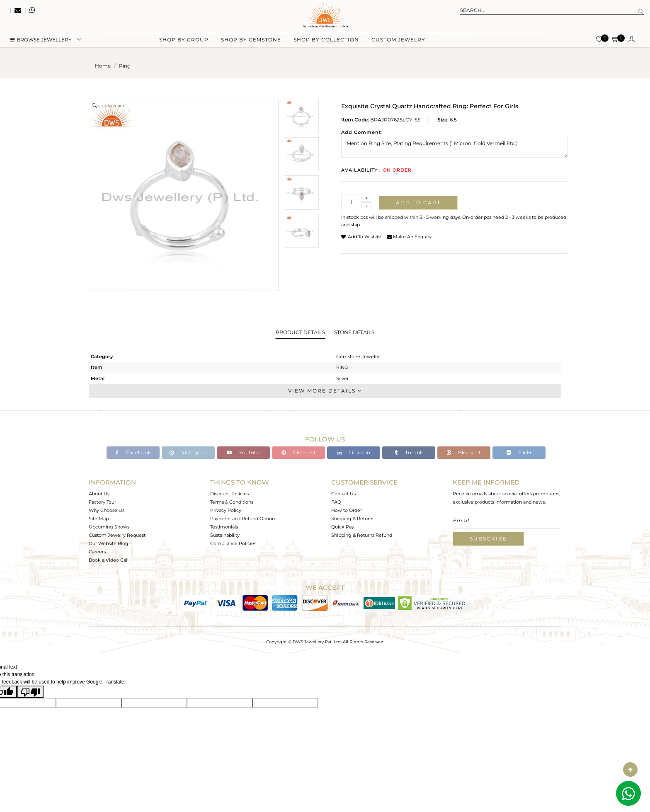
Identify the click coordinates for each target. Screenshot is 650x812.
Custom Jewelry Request (117, 535)
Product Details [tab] (300, 332)
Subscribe (488, 539)
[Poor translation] (30, 692)
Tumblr (409, 452)
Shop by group (184, 42)
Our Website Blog (109, 543)
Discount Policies (229, 494)
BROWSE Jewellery (41, 42)
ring (125, 66)
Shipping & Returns (353, 519)
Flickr (519, 452)
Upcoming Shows (109, 527)
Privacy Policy (226, 510)
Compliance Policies (233, 543)
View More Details (325, 391)
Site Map (99, 519)
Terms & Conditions (232, 502)
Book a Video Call (109, 560)
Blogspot (464, 452)
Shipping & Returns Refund (362, 535)
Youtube (244, 452)
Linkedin (354, 452)
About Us (99, 494)
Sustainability (225, 535)
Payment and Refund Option (243, 519)
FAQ (336, 502)
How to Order (347, 510)
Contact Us (343, 494)
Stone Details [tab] (354, 332)
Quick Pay (343, 527)
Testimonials (224, 527)
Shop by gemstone (251, 42)
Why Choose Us (107, 510)
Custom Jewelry (398, 42)
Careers (97, 552)
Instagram (188, 452)
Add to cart (418, 202)
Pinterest (299, 452)
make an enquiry (409, 237)
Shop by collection (326, 42)
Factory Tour (102, 502)
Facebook (133, 452)
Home (103, 66)
